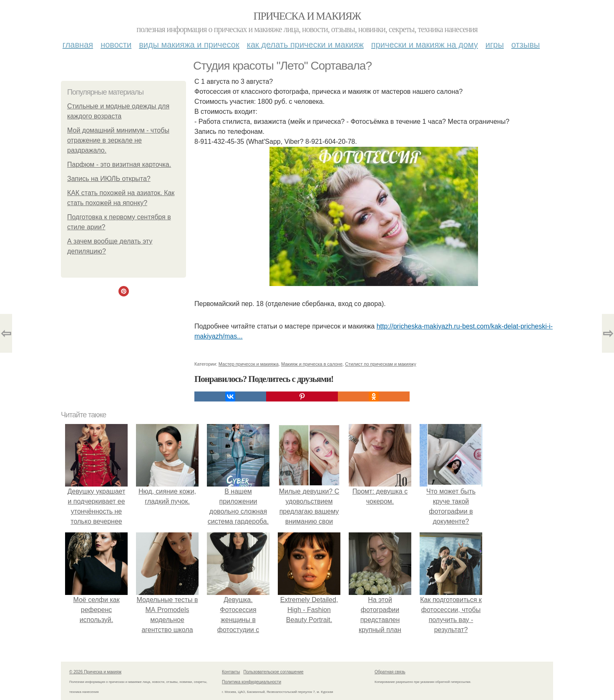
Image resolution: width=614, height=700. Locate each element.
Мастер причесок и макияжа (249, 364)
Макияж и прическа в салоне (312, 364)
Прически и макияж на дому (425, 45)
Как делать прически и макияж (305, 45)
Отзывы (526, 45)
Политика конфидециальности (252, 682)
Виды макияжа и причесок (189, 45)
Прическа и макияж (307, 16)
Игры (495, 45)
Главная (78, 45)
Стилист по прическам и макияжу (381, 364)
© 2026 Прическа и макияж (95, 672)
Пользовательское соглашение (274, 672)
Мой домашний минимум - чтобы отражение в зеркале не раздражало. (118, 140)
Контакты (231, 672)
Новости (116, 45)
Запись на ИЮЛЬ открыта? (109, 179)
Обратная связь (390, 672)
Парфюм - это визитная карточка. (119, 164)
